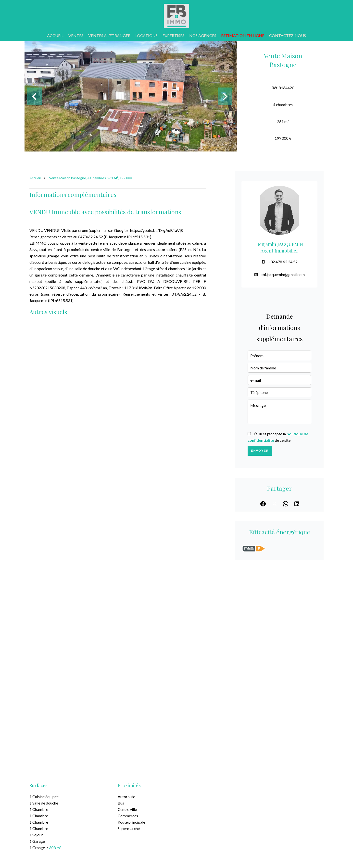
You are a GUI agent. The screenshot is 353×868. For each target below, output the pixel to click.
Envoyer (260, 451)
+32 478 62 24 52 (283, 262)
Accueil (35, 178)
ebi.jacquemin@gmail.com (283, 274)
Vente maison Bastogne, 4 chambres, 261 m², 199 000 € (92, 178)
